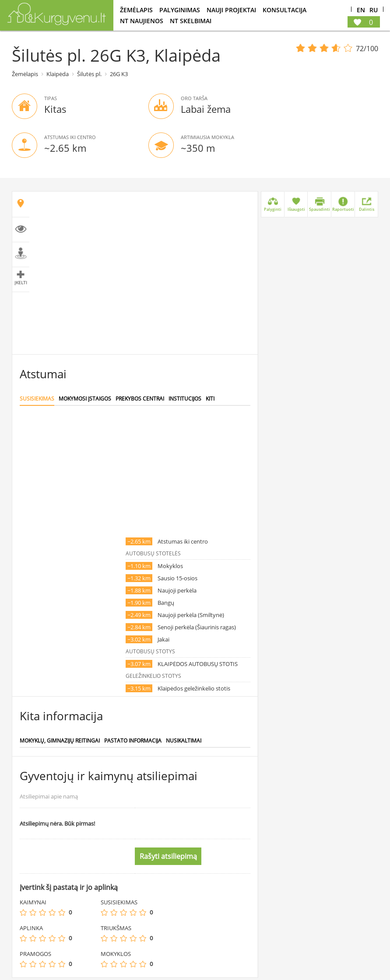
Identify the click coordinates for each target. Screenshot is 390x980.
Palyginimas (180, 10)
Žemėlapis (136, 10)
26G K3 (119, 74)
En (361, 10)
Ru (374, 10)
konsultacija (285, 10)
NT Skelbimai (191, 21)
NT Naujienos (142, 21)
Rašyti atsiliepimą (168, 856)
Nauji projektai (231, 10)
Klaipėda (58, 74)
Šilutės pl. (89, 74)
